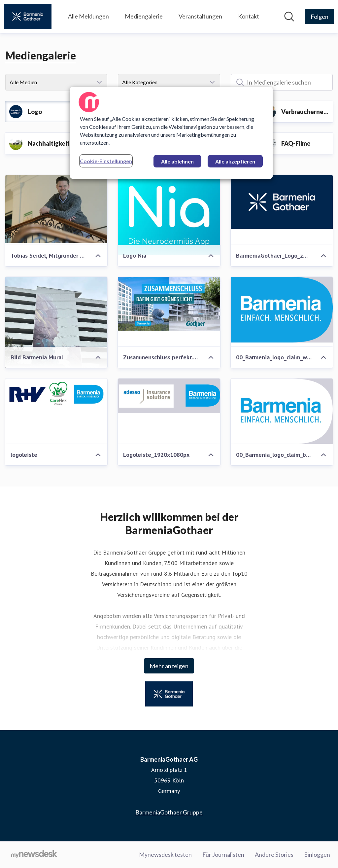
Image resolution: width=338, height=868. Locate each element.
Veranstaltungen (200, 16)
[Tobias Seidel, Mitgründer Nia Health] (56, 209)
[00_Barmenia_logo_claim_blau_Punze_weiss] (282, 411)
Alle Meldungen (88, 16)
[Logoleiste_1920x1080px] (169, 396)
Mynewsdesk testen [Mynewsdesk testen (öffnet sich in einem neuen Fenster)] (165, 854)
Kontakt (249, 16)
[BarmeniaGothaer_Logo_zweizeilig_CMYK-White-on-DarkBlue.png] (282, 202)
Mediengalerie (144, 16)
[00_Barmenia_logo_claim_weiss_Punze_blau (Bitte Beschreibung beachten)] (282, 310)
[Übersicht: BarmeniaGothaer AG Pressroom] (28, 17)
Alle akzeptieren (235, 161)
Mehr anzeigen (169, 666)
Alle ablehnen (177, 161)
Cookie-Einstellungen (106, 161)
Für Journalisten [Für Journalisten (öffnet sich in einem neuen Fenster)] (223, 854)
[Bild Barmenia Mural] (56, 345)
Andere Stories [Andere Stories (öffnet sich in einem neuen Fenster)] (274, 854)
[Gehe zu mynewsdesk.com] (34, 855)
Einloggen (317, 854)
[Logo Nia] (169, 215)
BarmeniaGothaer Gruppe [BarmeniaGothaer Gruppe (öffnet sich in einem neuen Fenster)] (169, 812)
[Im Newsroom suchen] (289, 17)
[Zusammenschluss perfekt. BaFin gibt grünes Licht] (169, 304)
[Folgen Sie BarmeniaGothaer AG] (320, 17)
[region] (171, 133)
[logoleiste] (56, 394)
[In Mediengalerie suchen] (282, 82)
